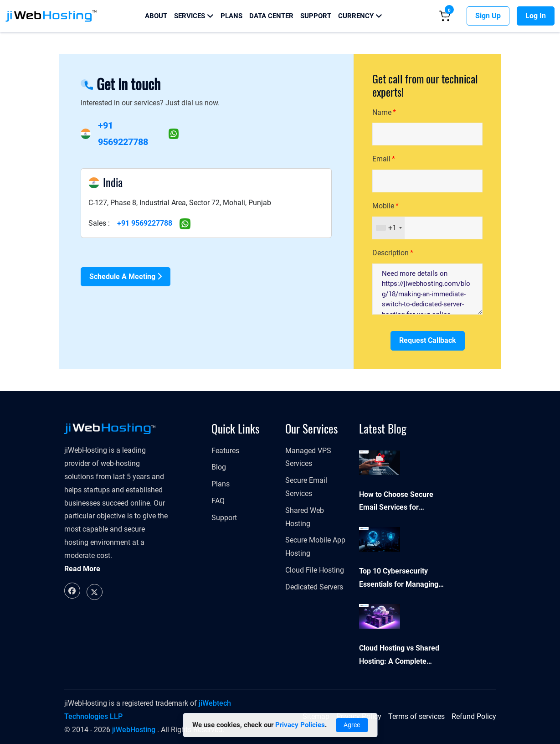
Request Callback (428, 340)
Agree (352, 725)
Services (194, 16)
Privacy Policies (300, 725)
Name (382, 112)
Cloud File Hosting (315, 570)
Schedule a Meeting (126, 276)
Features (225, 451)
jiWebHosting (134, 730)
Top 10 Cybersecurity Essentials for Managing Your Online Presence (399, 579)
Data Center (271, 16)
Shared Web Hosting (305, 517)
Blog (219, 467)
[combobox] (389, 228)
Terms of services (416, 716)
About (156, 16)
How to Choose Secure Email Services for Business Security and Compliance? (396, 502)
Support (316, 16)
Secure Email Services (306, 487)
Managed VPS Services (308, 457)
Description (390, 253)
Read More (82, 569)
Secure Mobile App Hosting (315, 547)
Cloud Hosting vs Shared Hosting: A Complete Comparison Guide (399, 656)
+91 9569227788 (145, 223)
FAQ (218, 501)
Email (381, 159)
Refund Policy (474, 716)
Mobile (383, 206)
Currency (360, 16)
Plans (231, 16)
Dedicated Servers (314, 587)
